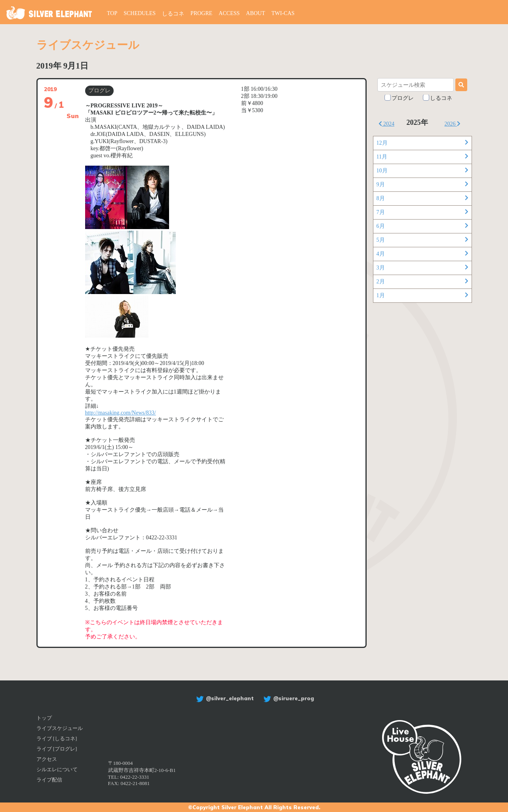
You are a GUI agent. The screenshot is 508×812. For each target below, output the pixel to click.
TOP (112, 13)
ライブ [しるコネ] (57, 738)
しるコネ (173, 14)
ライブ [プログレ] (57, 749)
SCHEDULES (140, 13)
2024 (387, 124)
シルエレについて (57, 769)
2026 (453, 124)
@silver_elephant (224, 698)
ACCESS (229, 13)
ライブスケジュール (60, 728)
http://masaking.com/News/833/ (121, 413)
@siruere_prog (288, 698)
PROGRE (201, 13)
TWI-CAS (283, 13)
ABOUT (255, 13)
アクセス (47, 759)
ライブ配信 (49, 780)
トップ (44, 718)
